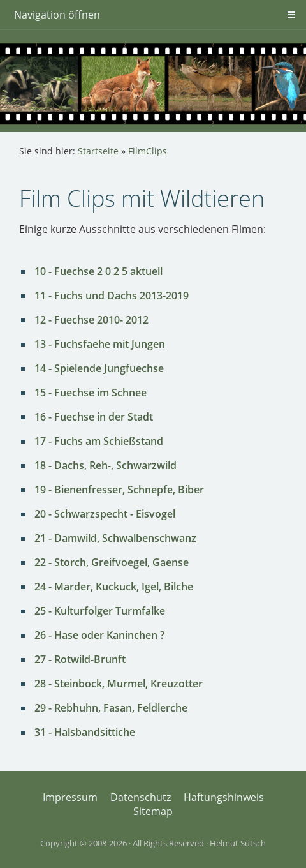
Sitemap (153, 811)
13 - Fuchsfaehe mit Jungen (100, 344)
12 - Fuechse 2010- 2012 (91, 320)
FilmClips (148, 151)
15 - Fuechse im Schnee (91, 393)
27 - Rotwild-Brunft (80, 659)
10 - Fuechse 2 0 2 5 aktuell (98, 271)
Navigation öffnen (57, 15)
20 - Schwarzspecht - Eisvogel (105, 514)
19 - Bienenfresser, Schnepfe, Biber (119, 490)
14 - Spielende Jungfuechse (99, 368)
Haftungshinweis (224, 797)
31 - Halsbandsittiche (85, 732)
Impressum (70, 797)
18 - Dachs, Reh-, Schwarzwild (106, 465)
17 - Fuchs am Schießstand (99, 441)
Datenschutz (141, 797)
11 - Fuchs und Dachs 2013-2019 (112, 296)
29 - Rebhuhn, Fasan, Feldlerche (111, 708)
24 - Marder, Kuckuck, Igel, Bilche (114, 587)
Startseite (98, 151)
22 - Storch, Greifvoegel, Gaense (112, 562)
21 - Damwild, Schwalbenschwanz (115, 538)
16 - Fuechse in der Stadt (94, 417)
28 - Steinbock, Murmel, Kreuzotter (119, 684)
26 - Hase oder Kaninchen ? (99, 635)
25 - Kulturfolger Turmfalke (100, 611)
